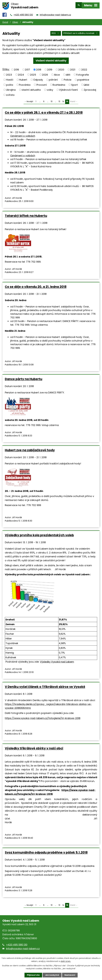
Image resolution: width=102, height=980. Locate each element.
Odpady (38, 78)
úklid (86, 83)
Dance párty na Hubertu (24, 378)
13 (59, 100)
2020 (61, 68)
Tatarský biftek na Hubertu (26, 214)
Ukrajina (11, 89)
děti (68, 73)
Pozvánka (25, 83)
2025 (33, 73)
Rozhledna (59, 83)
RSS (56, 32)
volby (50, 89)
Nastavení (70, 975)
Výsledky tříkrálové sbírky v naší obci (34, 747)
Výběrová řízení (68, 89)
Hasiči (10, 78)
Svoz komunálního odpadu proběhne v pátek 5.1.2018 (46, 851)
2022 (84, 68)
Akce (57, 73)
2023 (9, 73)
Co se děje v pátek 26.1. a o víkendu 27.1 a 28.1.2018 (44, 111)
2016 (16, 68)
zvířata (10, 94)
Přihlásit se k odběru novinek (81, 32)
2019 (50, 68)
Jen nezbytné (52, 975)
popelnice (83, 78)
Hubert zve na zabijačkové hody (30, 449)
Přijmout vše (33, 975)
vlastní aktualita (31, 89)
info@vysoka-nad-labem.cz (55, 14)
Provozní (42, 83)
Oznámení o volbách (23, 135)
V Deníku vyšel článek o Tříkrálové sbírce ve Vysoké (45, 685)
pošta (10, 83)
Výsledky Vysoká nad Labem (57, 660)
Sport (74, 83)
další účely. (66, 961)
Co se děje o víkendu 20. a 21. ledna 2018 (36, 285)
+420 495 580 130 (23, 14)
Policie (68, 78)
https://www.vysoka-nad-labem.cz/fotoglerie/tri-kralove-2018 (43, 717)
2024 (21, 73)
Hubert (23, 78)
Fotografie (83, 73)
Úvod (5, 21)
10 (52, 100)
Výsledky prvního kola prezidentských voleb (39, 534)
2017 (27, 68)
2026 (45, 73)
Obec (15, 21)
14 (63, 100)
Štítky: (6, 68)
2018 (39, 68)
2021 (73, 68)
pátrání (53, 78)
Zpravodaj (90, 89)
